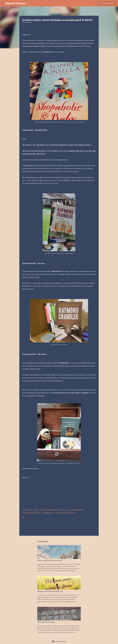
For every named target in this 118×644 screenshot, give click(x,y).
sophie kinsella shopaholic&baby (65, 513)
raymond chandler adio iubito (74, 510)
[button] (23, 26)
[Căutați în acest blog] (107, 3)
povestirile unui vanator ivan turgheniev (51, 510)
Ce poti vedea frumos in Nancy (46, 622)
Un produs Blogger (59, 641)
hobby (35, 510)
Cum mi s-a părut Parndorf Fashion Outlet (50, 561)
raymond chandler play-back (31, 513)
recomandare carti (48, 513)
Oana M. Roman (15, 3)
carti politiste (27, 510)
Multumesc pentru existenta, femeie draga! (50, 591)
